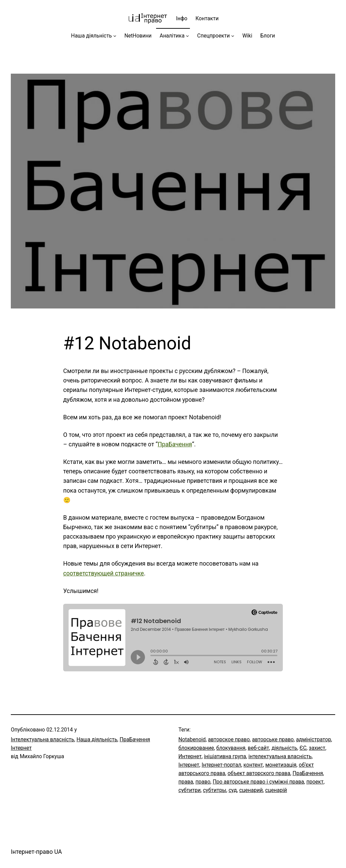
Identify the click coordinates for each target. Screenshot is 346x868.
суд (233, 790)
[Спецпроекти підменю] (233, 36)
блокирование (196, 748)
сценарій (276, 790)
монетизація (281, 765)
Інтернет (189, 765)
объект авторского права (259, 773)
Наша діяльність (97, 740)
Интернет (190, 757)
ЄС (303, 748)
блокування (231, 748)
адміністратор (314, 740)
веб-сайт (258, 748)
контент (253, 765)
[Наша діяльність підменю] (115, 36)
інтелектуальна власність (280, 757)
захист (317, 748)
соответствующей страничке (104, 573)
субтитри (190, 790)
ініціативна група (225, 757)
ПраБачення (175, 444)
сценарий (251, 790)
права (186, 782)
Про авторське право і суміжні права (258, 782)
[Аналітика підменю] (187, 36)
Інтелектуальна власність (43, 740)
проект (315, 782)
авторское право (229, 740)
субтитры (215, 790)
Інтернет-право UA (36, 852)
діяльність (284, 748)
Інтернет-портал (221, 765)
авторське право (273, 740)
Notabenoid (192, 740)
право (203, 782)
